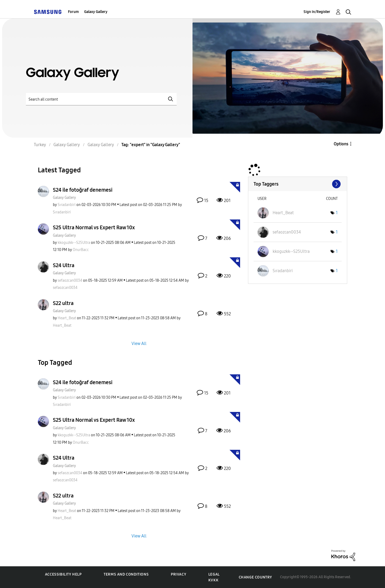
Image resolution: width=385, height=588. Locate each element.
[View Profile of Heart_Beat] (67, 318)
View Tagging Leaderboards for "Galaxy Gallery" (298, 184)
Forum (73, 12)
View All (139, 343)
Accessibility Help (63, 574)
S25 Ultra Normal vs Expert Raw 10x (94, 227)
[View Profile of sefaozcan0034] (70, 280)
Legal (214, 574)
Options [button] (341, 144)
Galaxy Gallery (96, 12)
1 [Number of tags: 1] (337, 213)
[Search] (101, 99)
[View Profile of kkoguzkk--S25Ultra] (74, 243)
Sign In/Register (317, 12)
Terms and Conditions (126, 574)
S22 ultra (63, 303)
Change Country (255, 577)
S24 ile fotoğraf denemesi (83, 190)
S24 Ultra (64, 265)
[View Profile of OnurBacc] (81, 250)
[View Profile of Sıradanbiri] (67, 205)
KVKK (213, 580)
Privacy (178, 574)
